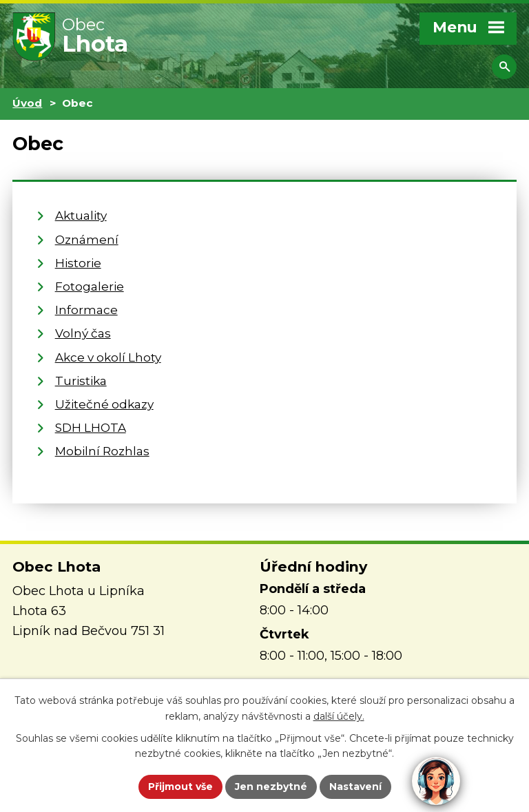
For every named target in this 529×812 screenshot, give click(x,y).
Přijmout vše (180, 787)
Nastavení (355, 787)
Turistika (81, 381)
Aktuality (81, 215)
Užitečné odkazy (104, 404)
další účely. (339, 716)
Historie (78, 263)
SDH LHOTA (91, 427)
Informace (86, 310)
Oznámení (87, 239)
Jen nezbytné (271, 787)
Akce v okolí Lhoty (108, 357)
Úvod (27, 103)
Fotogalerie (90, 286)
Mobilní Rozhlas (102, 451)
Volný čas (83, 333)
